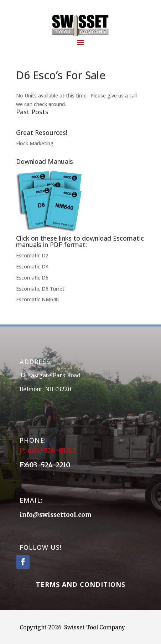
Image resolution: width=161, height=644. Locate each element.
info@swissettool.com (56, 515)
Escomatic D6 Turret (40, 289)
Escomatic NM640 (37, 299)
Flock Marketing (35, 143)
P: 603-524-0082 (49, 451)
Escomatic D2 (32, 255)
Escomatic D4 (32, 266)
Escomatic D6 (32, 278)
